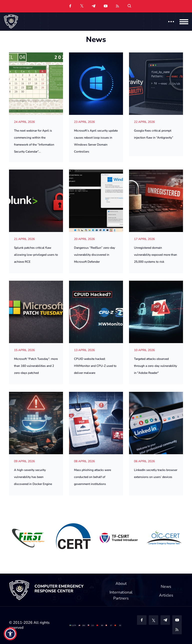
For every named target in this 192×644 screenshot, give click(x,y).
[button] (10, 634)
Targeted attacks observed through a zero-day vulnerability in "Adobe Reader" (155, 366)
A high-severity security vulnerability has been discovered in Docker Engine (33, 477)
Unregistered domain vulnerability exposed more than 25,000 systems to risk (155, 255)
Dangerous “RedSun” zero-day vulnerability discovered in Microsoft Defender (94, 255)
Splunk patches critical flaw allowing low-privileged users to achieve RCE (36, 255)
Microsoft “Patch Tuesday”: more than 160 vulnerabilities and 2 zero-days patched (36, 366)
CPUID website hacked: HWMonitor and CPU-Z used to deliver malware (95, 366)
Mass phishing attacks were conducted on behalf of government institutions (92, 477)
